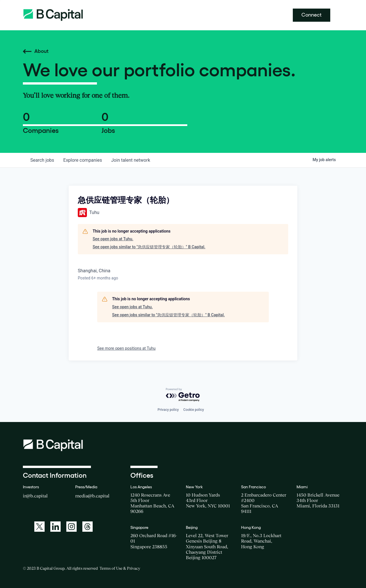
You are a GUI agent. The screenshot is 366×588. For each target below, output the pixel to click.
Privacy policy (168, 410)
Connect (312, 15)
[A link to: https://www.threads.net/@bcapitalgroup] (87, 527)
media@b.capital (92, 496)
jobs (42, 160)
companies (82, 160)
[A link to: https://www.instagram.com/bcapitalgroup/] (71, 527)
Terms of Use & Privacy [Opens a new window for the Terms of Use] (120, 568)
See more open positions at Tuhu (126, 348)
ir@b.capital (35, 496)
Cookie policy (194, 410)
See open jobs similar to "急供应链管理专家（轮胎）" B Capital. (149, 247)
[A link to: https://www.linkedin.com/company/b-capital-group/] (55, 527)
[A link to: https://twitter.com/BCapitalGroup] (39, 527)
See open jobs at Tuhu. (113, 239)
